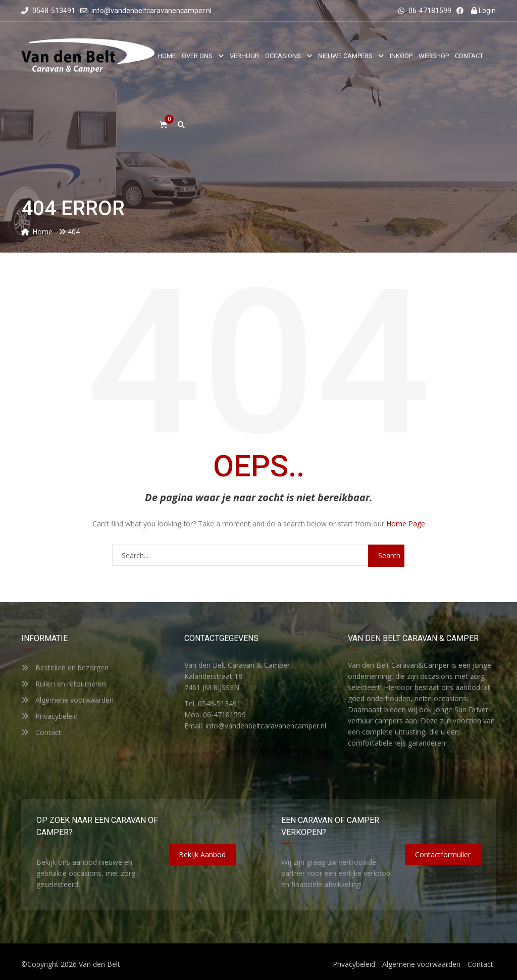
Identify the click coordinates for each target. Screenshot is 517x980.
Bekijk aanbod (202, 854)
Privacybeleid (49, 716)
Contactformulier (443, 854)
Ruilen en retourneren (64, 684)
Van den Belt (99, 964)
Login (483, 11)
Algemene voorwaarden (67, 700)
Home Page (406, 524)
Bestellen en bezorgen (65, 668)
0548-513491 (48, 11)
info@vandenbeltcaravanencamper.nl (151, 11)
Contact (41, 732)
